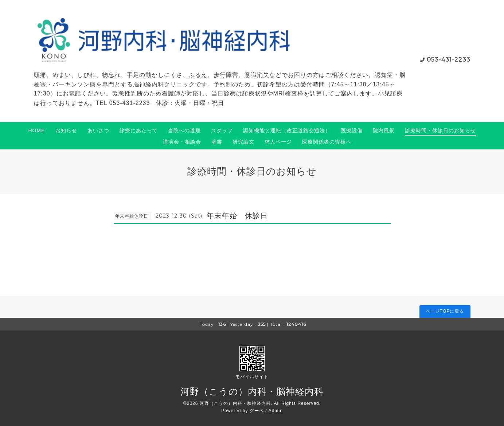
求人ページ (278, 142)
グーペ (257, 411)
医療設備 (352, 130)
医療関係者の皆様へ (327, 142)
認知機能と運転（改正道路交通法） (287, 130)
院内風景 (384, 130)
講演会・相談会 (182, 142)
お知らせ (66, 130)
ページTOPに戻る (445, 311)
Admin (276, 411)
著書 (217, 142)
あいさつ (98, 130)
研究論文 (243, 142)
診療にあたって (139, 130)
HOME (37, 130)
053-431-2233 (449, 60)
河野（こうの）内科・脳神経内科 (252, 391)
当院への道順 (184, 130)
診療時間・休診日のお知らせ (440, 130)
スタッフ (222, 130)
